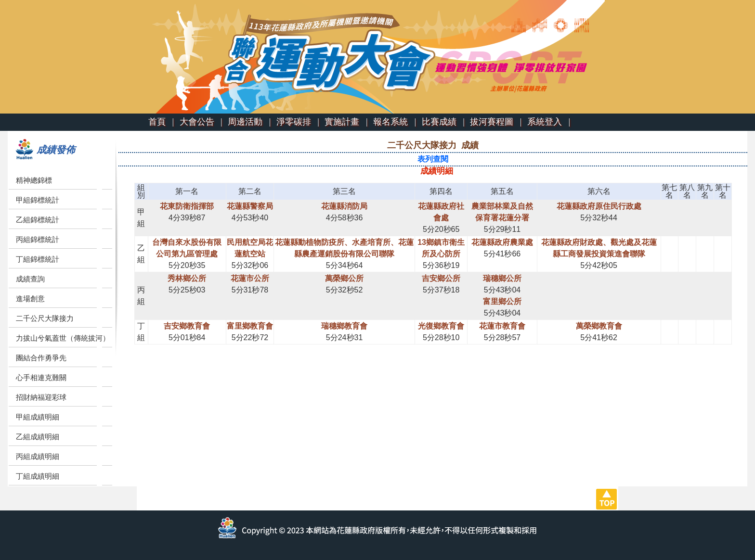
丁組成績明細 (38, 476)
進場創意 (30, 299)
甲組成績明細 (38, 417)
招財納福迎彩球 (41, 397)
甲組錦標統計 (38, 200)
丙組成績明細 (38, 456)
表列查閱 (433, 159)
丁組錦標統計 (38, 259)
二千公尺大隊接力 (45, 318)
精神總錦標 (34, 180)
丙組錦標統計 (38, 239)
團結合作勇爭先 (41, 358)
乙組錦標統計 (38, 220)
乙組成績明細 (38, 437)
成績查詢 (30, 279)
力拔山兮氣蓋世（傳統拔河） (63, 338)
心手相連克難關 (41, 377)
